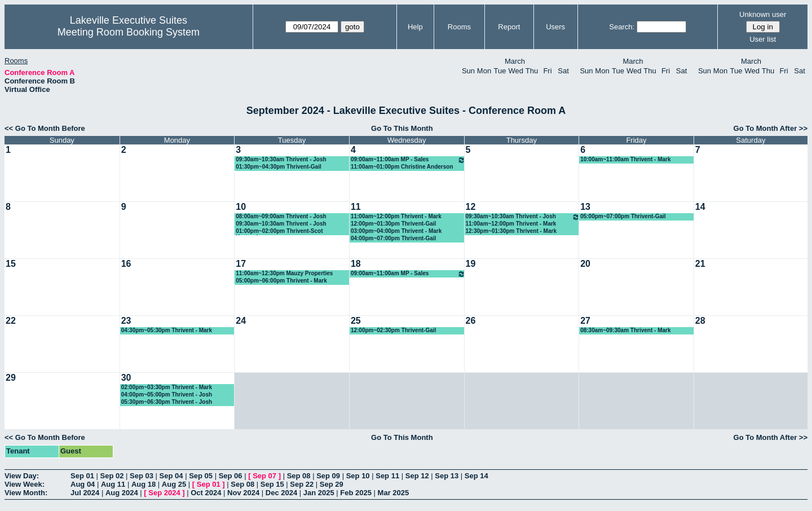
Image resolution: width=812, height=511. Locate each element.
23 (126, 321)
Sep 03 (142, 476)
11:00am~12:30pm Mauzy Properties (284, 273)
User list (763, 39)
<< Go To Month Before (45, 128)
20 (585, 264)
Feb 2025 (356, 493)
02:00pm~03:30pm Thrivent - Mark (167, 387)
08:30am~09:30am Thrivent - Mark (625, 330)
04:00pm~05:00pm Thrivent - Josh (167, 395)
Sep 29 (332, 484)
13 (585, 207)
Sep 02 (112, 476)
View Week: (25, 484)
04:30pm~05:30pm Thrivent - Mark (167, 330)
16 (126, 264)
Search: (622, 27)
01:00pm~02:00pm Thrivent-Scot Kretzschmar (279, 232)
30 (126, 378)
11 (356, 207)
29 (11, 378)
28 (700, 321)
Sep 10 (358, 476)
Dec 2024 (281, 493)
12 (471, 207)
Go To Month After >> (771, 128)
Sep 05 (201, 476)
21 (700, 264)
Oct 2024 (206, 493)
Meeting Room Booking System (129, 32)
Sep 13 (447, 476)
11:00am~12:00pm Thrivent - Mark (396, 216)
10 (241, 207)
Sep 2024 (164, 493)
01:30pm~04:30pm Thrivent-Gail (278, 167)
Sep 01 (82, 476)
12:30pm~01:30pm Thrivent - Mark (511, 231)
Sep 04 (171, 476)
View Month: (26, 493)
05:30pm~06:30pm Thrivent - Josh (167, 402)
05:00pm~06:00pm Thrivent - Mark (281, 281)
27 (585, 321)
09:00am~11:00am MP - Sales (408, 160)
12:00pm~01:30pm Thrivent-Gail (393, 224)
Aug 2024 (122, 493)
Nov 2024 (243, 493)
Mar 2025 (394, 493)
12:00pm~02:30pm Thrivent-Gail (393, 330)
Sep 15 (272, 484)
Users (555, 27)
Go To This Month (402, 128)
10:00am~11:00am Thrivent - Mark (625, 159)
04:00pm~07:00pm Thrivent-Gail (393, 238)
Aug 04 (83, 484)
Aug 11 (113, 484)
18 (356, 264)
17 (241, 264)
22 (11, 321)
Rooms (459, 27)
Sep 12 (417, 476)
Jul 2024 (85, 493)
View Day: (22, 476)
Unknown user (763, 14)
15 (11, 264)
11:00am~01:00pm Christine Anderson (402, 167)
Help (415, 27)
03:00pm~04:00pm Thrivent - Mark (396, 231)
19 (471, 264)
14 (700, 207)
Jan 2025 (319, 493)
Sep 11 (387, 476)
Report (509, 27)
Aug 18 (144, 484)
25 (356, 321)
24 (241, 321)
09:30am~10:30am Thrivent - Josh (281, 159)
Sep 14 (476, 476)
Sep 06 (231, 476)
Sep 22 (302, 484)
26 (471, 321)
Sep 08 (299, 476)
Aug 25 (174, 484)
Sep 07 (264, 476)
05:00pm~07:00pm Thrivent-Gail (623, 216)
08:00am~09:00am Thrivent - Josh (281, 216)
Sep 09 (328, 476)
